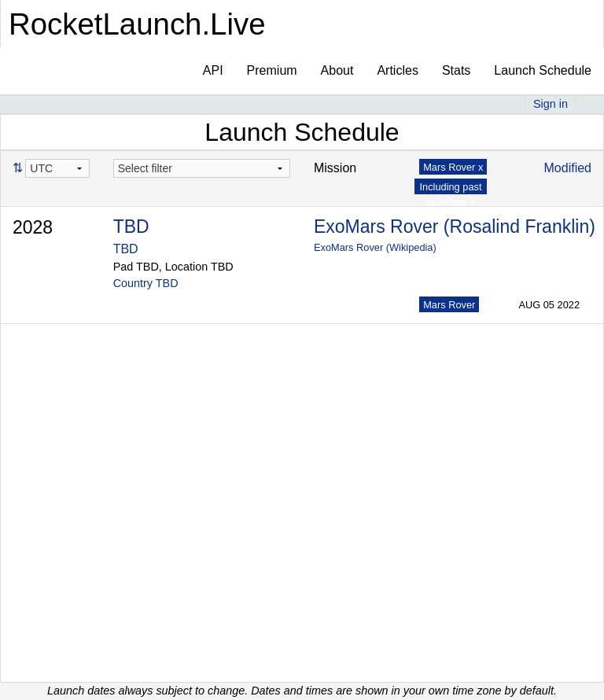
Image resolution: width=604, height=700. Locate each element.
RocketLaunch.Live (137, 24)
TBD (131, 227)
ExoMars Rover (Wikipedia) (375, 247)
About (337, 70)
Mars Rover (449, 305)
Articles (397, 70)
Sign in (551, 104)
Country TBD (146, 283)
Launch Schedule (543, 70)
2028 (33, 227)
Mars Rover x (453, 167)
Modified (568, 168)
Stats (456, 70)
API (213, 70)
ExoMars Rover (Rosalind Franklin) (455, 227)
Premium (272, 70)
